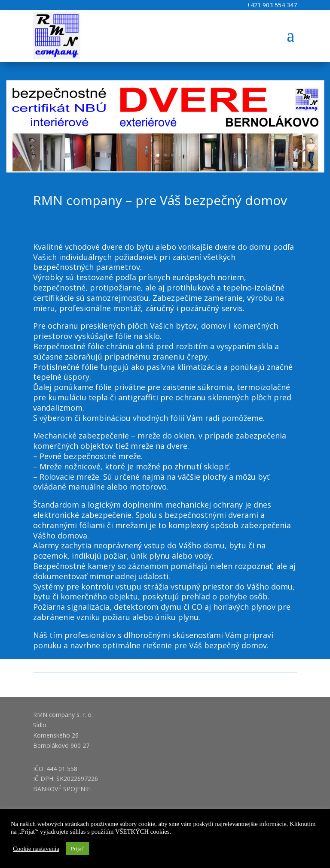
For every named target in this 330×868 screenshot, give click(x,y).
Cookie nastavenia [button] (36, 849)
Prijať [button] (77, 848)
